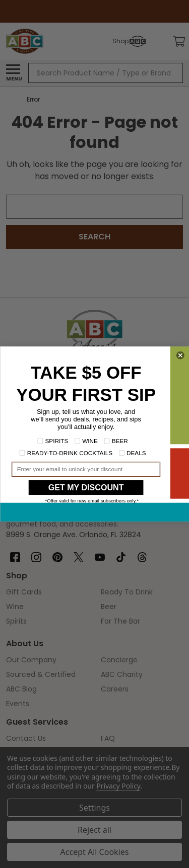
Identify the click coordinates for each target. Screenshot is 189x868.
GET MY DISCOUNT (86, 487)
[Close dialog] (180, 356)
